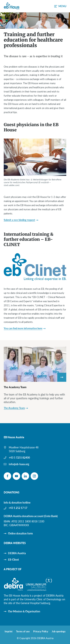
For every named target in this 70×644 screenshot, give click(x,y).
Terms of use (23, 631)
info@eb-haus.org (19, 464)
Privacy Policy (41, 631)
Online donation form (20, 533)
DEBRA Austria (17, 553)
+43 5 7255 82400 (19, 458)
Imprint (9, 631)
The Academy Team (15, 387)
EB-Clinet (13, 560)
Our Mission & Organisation (24, 611)
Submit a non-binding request (19, 220)
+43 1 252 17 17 (18, 508)
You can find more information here (23, 328)
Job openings (59, 631)
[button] (60, 6)
